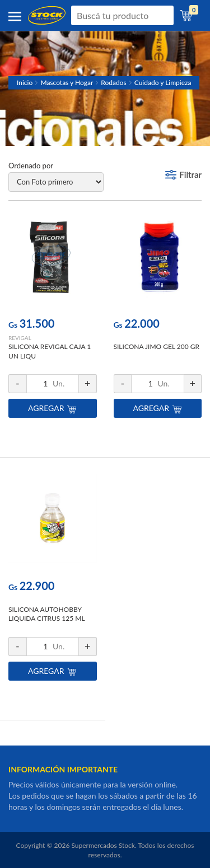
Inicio (25, 82)
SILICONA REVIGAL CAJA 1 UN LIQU (50, 351)
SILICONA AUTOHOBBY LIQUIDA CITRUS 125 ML (47, 614)
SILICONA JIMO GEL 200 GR (157, 346)
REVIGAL (20, 338)
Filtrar (190, 174)
